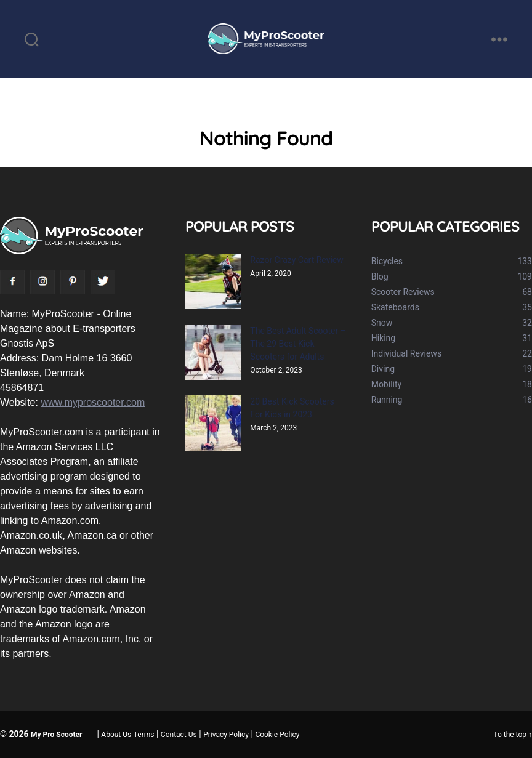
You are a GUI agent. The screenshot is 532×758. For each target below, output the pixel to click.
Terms (144, 735)
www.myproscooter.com (93, 402)
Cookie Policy (277, 735)
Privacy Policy (226, 735)
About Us (116, 735)
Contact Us (179, 735)
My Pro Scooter (56, 735)
